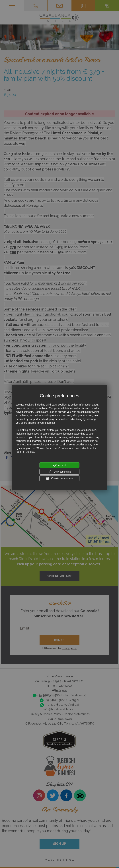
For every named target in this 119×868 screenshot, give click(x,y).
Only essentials (60, 472)
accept (59, 465)
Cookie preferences (59, 478)
